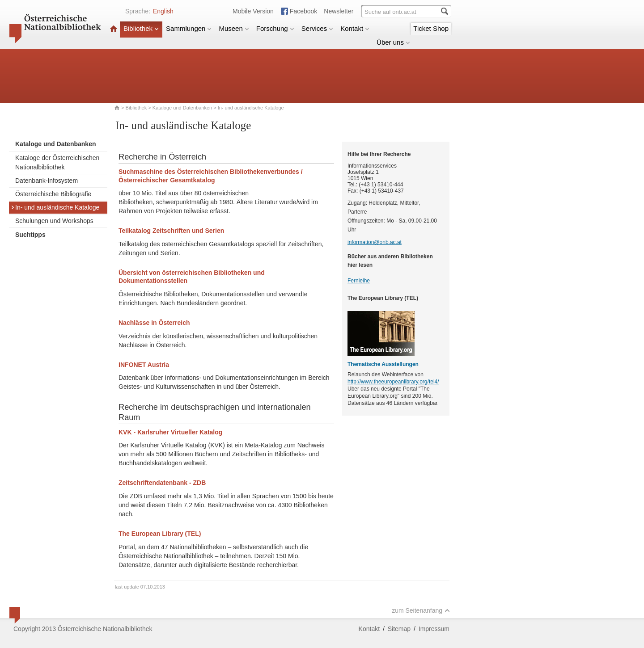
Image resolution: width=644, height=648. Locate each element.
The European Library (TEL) (160, 534)
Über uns (393, 42)
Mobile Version (253, 11)
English (163, 11)
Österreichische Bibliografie (53, 194)
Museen (234, 28)
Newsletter (339, 11)
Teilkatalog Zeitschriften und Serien (171, 231)
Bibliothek (141, 28)
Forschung (275, 28)
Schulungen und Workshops (54, 221)
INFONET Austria (144, 365)
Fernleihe (359, 281)
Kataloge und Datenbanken (182, 108)
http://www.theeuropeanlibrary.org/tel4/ (393, 382)
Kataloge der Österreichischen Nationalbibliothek (57, 162)
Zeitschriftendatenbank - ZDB (162, 483)
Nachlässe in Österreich (154, 323)
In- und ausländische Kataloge (55, 207)
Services (318, 28)
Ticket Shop (431, 28)
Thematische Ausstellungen (383, 364)
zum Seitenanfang (421, 610)
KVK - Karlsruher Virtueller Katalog (170, 432)
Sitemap (399, 629)
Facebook (303, 11)
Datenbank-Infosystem (47, 181)
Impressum (434, 629)
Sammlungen (189, 28)
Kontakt (355, 28)
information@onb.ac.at (375, 242)
